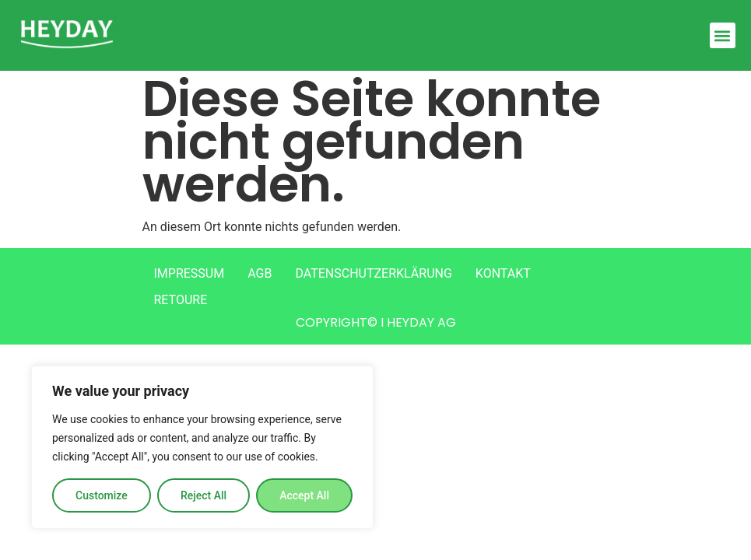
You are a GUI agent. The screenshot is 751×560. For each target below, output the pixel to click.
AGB (260, 273)
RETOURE (181, 300)
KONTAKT (503, 273)
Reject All (204, 495)
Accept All (304, 495)
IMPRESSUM (190, 273)
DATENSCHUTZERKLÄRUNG (373, 273)
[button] (723, 35)
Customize (102, 495)
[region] (202, 447)
